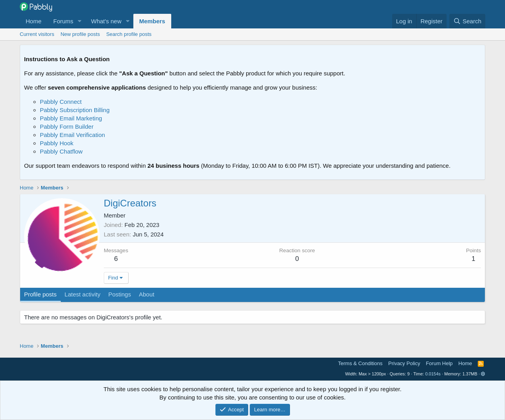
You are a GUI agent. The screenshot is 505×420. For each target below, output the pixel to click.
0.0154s (433, 374)
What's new (106, 21)
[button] (80, 21)
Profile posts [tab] (40, 294)
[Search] (467, 21)
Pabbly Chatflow (61, 151)
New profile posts (80, 34)
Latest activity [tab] (83, 294)
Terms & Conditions (360, 363)
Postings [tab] (120, 294)
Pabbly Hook (57, 143)
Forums (63, 21)
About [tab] (147, 294)
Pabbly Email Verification (72, 135)
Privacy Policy (404, 363)
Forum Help (439, 363)
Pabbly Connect (61, 102)
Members (152, 21)
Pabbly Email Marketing (71, 118)
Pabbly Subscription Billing (75, 110)
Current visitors (37, 34)
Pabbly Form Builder (67, 127)
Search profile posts (129, 34)
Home (34, 21)
